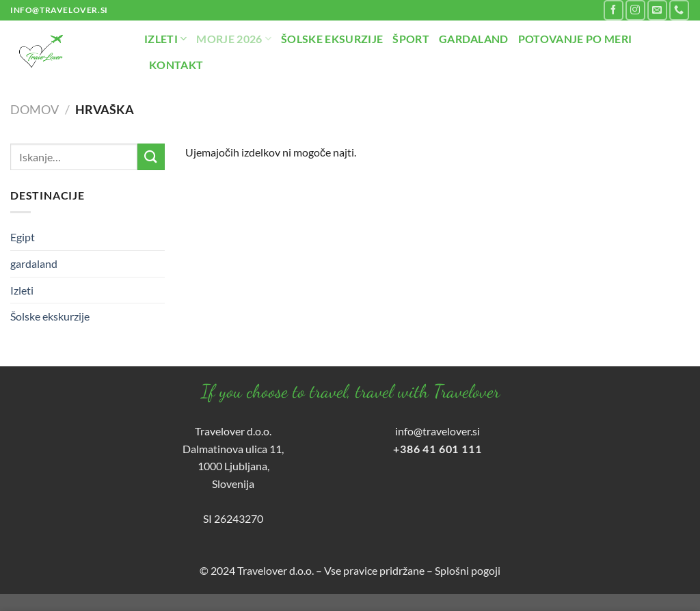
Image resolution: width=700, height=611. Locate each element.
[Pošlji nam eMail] (657, 10)
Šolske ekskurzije (50, 316)
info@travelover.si (437, 431)
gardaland (34, 263)
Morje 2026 (234, 39)
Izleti (165, 39)
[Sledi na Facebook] (614, 10)
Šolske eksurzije (332, 39)
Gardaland (474, 39)
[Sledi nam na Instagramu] (635, 10)
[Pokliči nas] (679, 10)
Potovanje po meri (575, 39)
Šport (411, 39)
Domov (35, 109)
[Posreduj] (151, 157)
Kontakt (176, 65)
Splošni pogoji (468, 570)
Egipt (23, 237)
